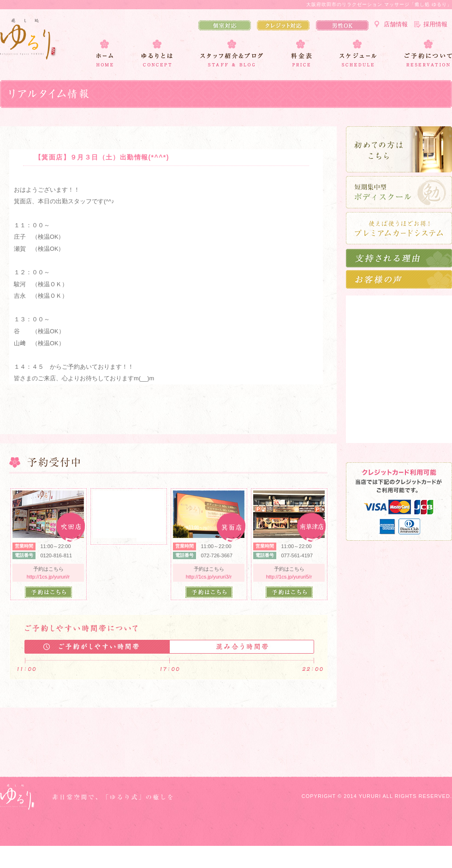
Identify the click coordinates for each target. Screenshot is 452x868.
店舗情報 (396, 24)
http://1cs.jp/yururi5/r (289, 577)
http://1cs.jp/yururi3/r (209, 577)
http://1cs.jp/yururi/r (48, 577)
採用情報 (435, 24)
